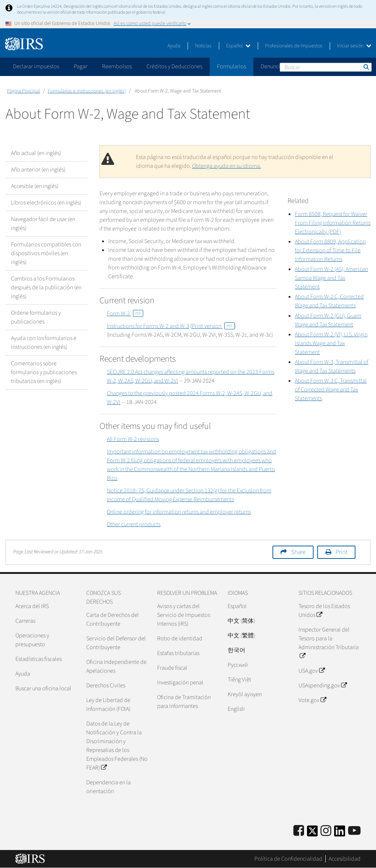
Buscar (366, 67)
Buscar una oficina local (43, 688)
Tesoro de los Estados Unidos (324, 611)
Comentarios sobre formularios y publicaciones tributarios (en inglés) (44, 372)
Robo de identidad (180, 639)
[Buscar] (326, 67)
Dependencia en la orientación (109, 787)
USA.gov (312, 671)
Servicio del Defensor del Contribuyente (116, 643)
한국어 (236, 650)
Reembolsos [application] (117, 66)
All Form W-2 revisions (133, 439)
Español (238, 46)
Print (341, 552)
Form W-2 (125, 314)
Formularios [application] (232, 66)
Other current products (134, 524)
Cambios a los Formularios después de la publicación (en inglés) (46, 287)
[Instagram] (326, 831)
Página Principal (23, 91)
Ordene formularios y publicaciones (36, 317)
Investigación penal (180, 683)
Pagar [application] (81, 66)
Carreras (25, 621)
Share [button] (298, 552)
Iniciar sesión (354, 46)
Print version (213, 326)
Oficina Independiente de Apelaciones (116, 666)
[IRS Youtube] (354, 831)
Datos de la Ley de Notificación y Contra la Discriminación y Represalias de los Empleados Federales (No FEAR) (117, 746)
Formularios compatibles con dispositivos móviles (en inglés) (46, 253)
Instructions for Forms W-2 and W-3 (148, 326)
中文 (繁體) (241, 636)
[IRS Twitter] (312, 833)
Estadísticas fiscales (39, 659)
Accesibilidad (345, 859)
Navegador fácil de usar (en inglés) (43, 224)
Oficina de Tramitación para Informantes (184, 702)
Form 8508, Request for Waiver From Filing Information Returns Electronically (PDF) (333, 223)
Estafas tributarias (178, 653)
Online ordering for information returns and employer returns (179, 512)
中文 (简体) (241, 621)
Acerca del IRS (32, 606)
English (236, 709)
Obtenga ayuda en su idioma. (227, 166)
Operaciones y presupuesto (32, 640)
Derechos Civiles (106, 686)
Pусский (238, 665)
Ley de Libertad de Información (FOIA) (108, 705)
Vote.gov (312, 700)
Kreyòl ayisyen (245, 694)
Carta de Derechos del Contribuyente (113, 619)
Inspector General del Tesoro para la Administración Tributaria (329, 643)
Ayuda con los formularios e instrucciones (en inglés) (44, 343)
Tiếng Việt (239, 680)
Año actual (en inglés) (36, 153)
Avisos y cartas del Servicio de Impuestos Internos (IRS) (184, 615)
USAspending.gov (323, 686)
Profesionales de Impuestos (294, 46)
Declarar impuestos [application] (36, 66)
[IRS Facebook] (299, 831)
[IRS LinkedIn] (340, 833)
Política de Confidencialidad (288, 859)
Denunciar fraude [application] (281, 66)
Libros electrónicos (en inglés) (46, 203)
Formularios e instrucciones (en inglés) (87, 91)
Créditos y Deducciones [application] (174, 66)
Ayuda (174, 46)
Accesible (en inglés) (35, 186)
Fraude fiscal (172, 668)
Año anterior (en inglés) (38, 170)
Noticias (203, 46)
